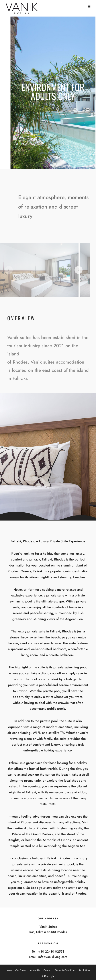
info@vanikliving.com (53, 957)
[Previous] (5, 270)
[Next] (75, 270)
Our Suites (21, 970)
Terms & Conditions (65, 970)
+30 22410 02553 (51, 951)
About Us (35, 970)
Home (9, 970)
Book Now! (85, 970)
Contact (48, 970)
